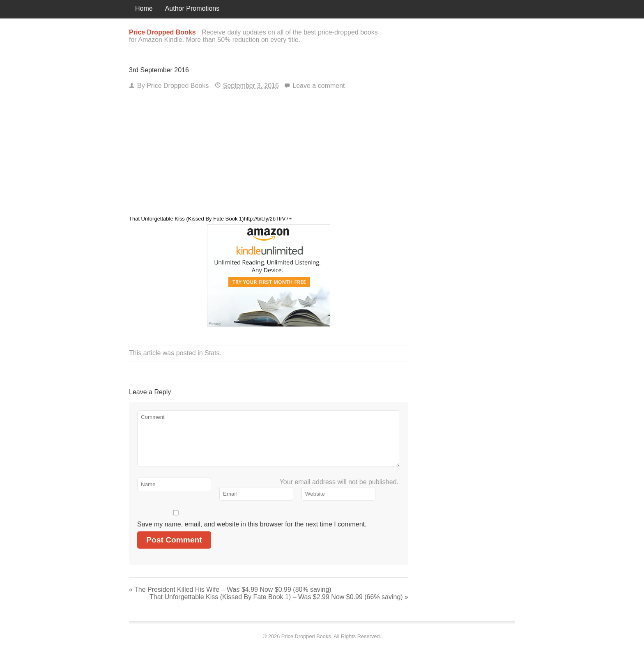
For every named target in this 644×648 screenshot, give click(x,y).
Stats (212, 353)
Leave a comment (319, 86)
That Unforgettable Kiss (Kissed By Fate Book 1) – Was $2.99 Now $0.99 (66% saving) (279, 597)
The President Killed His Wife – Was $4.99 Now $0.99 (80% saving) (230, 589)
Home (144, 8)
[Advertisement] (269, 155)
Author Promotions (192, 8)
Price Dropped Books (178, 86)
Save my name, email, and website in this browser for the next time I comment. (252, 524)
